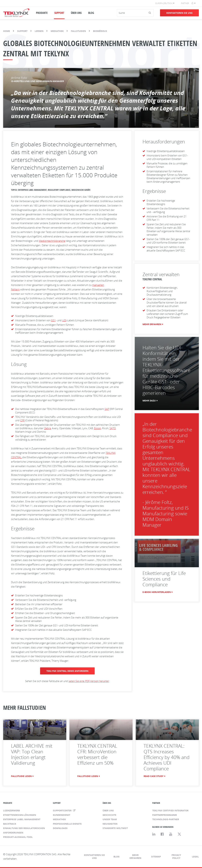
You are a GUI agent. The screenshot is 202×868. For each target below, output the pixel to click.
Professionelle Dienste (67, 824)
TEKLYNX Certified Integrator (170, 811)
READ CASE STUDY (154, 776)
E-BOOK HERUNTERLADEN (157, 592)
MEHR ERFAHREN (152, 324)
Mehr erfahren (135, 856)
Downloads (60, 828)
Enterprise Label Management (22, 819)
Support (22, 31)
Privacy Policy (176, 856)
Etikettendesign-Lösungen (20, 815)
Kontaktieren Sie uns (179, 13)
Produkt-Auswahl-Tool (18, 837)
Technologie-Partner (166, 819)
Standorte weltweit (115, 828)
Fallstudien (78, 31)
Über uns (108, 811)
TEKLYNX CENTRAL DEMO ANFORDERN (67, 671)
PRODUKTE (42, 13)
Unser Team (110, 819)
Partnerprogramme (165, 815)
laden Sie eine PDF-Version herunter (89, 681)
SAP (107, 409)
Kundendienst (62, 815)
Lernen (39, 31)
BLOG (91, 13)
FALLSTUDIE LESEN (21, 776)
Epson (98, 428)
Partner (185, 3)
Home (7, 31)
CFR (22, 420)
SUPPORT (59, 13)
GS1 (53, 320)
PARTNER (156, 803)
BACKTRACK (10, 824)
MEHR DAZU (149, 401)
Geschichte (109, 815)
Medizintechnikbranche (52, 241)
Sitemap (156, 857)
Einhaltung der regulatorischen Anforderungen (24, 830)
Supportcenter (62, 811)
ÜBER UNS (76, 13)
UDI (64, 320)
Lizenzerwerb (11, 811)
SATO (113, 428)
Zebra (48, 428)
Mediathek (57, 31)
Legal (195, 857)
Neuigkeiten (110, 824)
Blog (116, 857)
